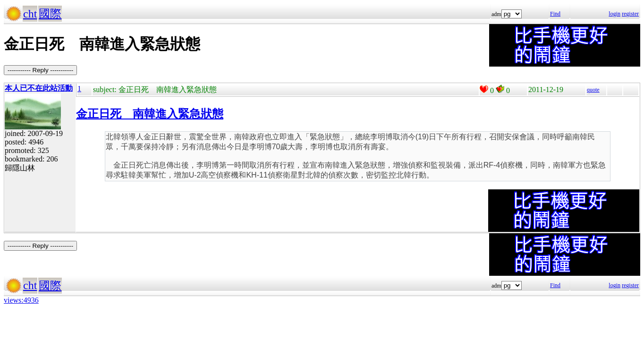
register (630, 14)
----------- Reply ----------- (40, 70)
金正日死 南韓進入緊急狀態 (150, 114)
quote (593, 90)
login (614, 14)
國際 (50, 14)
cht (30, 14)
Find (555, 14)
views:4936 (21, 300)
